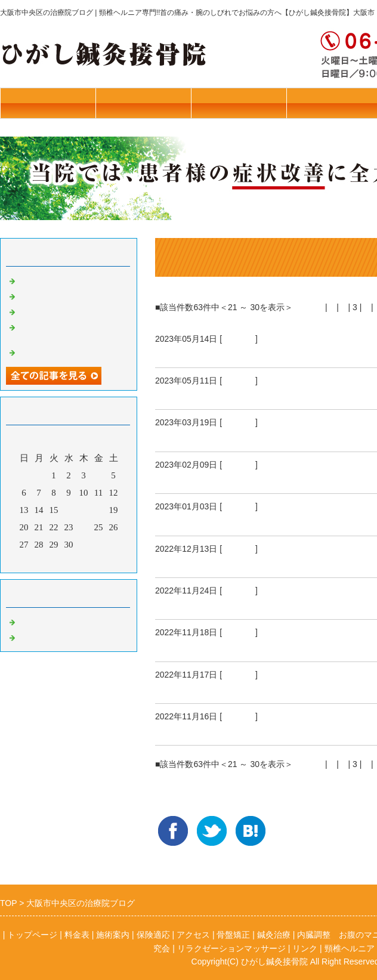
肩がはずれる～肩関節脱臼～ (225, 395)
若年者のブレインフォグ (67, 351)
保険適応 (153, 935)
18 (99, 510)
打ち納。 (177, 563)
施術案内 (239, 103)
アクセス (193, 935)
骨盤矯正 (239, 339)
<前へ (312, 307)
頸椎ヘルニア (187, 437)
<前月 (46, 561)
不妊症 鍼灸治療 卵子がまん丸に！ (248, 479)
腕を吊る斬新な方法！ (209, 353)
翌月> (91, 561)
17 (84, 510)
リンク (305, 948)
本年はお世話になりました (72, 295)
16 (69, 510)
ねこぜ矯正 (40, 280)
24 (84, 527)
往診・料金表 (48, 103)
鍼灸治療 (36, 636)
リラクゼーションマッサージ (231, 948)
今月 (69, 561)
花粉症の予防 (45, 311)
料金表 (77, 935)
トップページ (143, 103)
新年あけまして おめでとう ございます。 (262, 521)
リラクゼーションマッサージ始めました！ (72, 331)
